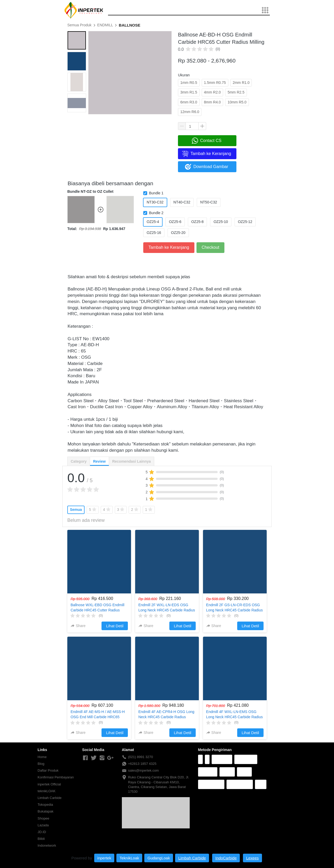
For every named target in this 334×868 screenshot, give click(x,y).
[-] (85, 758)
